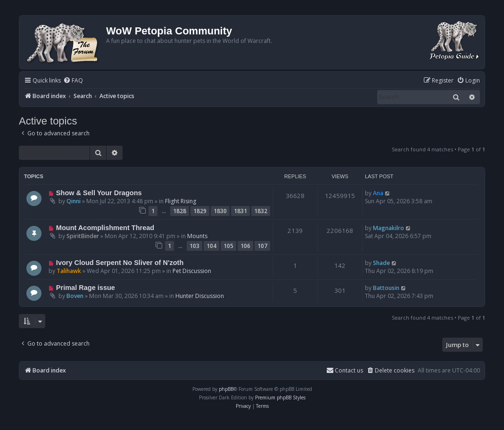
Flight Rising (181, 201)
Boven (75, 296)
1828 (180, 211)
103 (194, 246)
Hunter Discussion (200, 296)
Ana (378, 193)
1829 (200, 211)
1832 (261, 211)
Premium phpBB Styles (280, 397)
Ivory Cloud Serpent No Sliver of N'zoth (120, 263)
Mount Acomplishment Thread (105, 228)
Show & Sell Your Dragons (99, 193)
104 (211, 246)
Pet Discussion (192, 271)
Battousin (386, 288)
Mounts (197, 236)
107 (262, 246)
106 (245, 246)
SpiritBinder (83, 236)
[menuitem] (73, 81)
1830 (220, 211)
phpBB (226, 389)
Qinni (74, 201)
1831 (240, 211)
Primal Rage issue (86, 288)
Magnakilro (388, 228)
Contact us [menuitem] (345, 370)
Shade (381, 263)
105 (228, 246)
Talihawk (69, 271)
